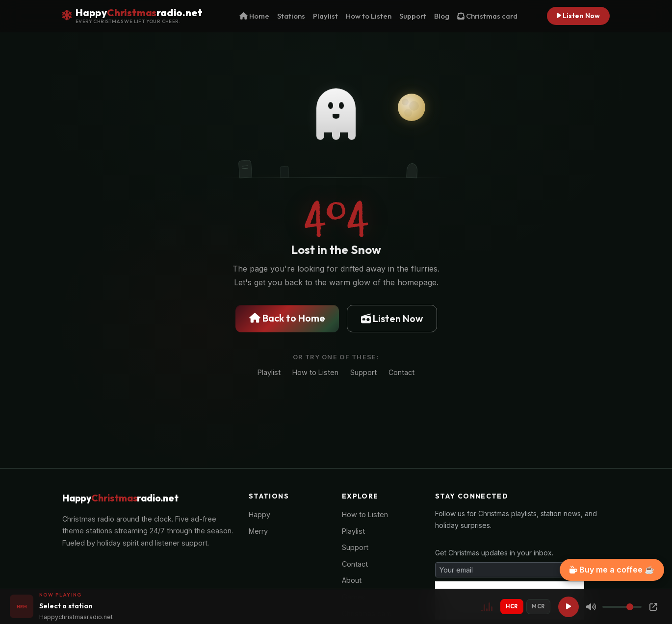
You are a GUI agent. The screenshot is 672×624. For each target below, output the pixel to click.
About (352, 580)
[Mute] (591, 607)
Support (413, 16)
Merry (258, 531)
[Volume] (622, 607)
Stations (291, 16)
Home (254, 16)
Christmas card (487, 16)
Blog (442, 16)
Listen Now (578, 16)
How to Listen (369, 16)
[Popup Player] (653, 607)
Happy (259, 514)
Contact (401, 372)
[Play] (569, 607)
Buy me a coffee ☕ (612, 570)
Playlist (325, 16)
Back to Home (287, 318)
